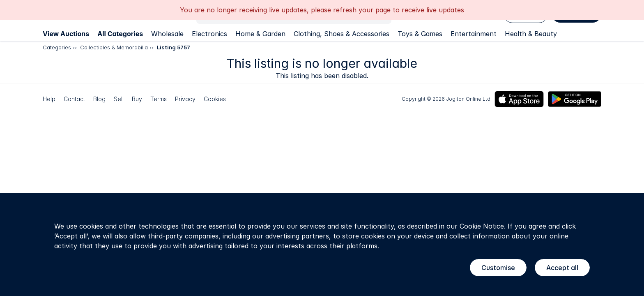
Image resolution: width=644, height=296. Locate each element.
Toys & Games (420, 34)
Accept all (562, 268)
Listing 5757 (174, 47)
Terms (159, 99)
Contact (74, 99)
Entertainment (474, 34)
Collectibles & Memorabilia (114, 47)
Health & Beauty (531, 34)
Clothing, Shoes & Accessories (342, 34)
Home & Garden (260, 34)
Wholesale (167, 34)
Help (49, 99)
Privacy (185, 99)
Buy (137, 99)
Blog (99, 99)
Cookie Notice (482, 226)
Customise (498, 268)
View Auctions (66, 34)
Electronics (209, 34)
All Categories (120, 34)
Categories (57, 47)
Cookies (215, 99)
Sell (119, 99)
